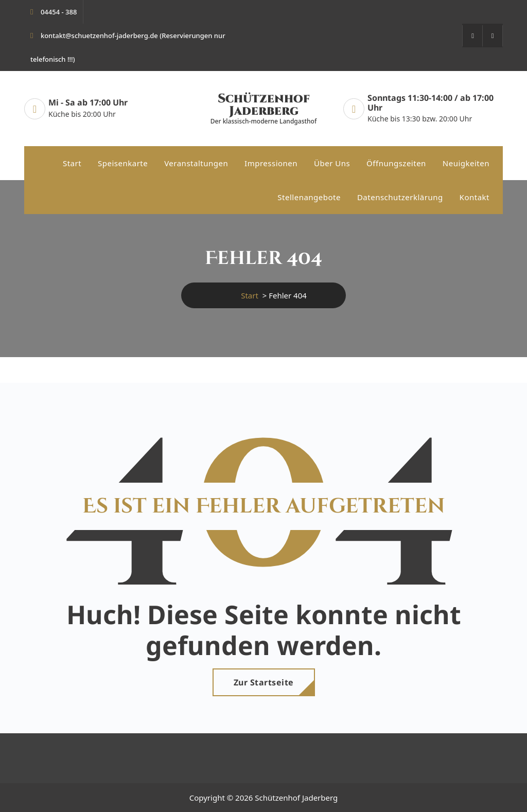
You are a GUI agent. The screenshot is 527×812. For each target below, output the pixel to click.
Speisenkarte (123, 163)
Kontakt (475, 197)
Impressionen (271, 163)
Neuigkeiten (466, 163)
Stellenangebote (309, 197)
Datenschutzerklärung (400, 197)
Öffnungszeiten (396, 163)
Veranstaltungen (196, 163)
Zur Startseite (264, 682)
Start (72, 163)
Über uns (332, 163)
